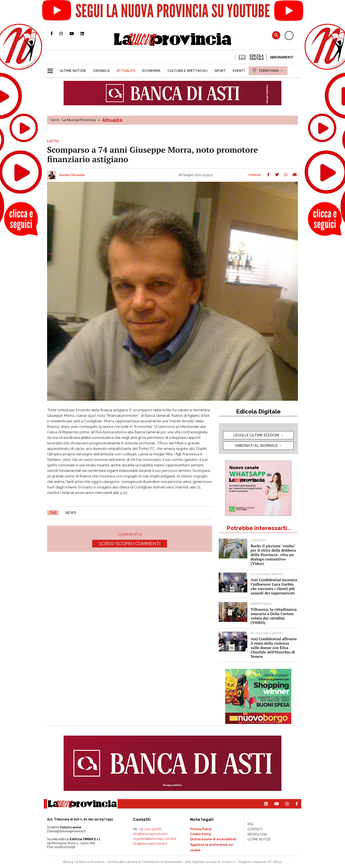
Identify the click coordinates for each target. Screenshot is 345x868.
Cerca (276, 35)
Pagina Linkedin (86, 33)
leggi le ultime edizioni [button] (256, 435)
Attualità (112, 120)
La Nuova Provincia (79, 120)
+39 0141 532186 (150, 829)
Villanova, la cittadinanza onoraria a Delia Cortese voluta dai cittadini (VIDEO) (274, 616)
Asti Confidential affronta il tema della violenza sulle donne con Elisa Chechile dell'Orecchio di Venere (274, 648)
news (71, 513)
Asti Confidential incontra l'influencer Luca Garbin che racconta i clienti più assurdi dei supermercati (274, 586)
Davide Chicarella (72, 175)
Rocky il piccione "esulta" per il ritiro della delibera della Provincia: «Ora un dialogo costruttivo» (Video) (273, 555)
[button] (52, 69)
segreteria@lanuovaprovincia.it (154, 839)
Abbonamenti (282, 57)
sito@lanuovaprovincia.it (150, 844)
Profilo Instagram (64, 33)
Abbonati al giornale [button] (256, 445)
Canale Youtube (75, 33)
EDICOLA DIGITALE (251, 57)
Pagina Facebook (55, 33)
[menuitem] (73, 71)
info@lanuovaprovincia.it (150, 834)
